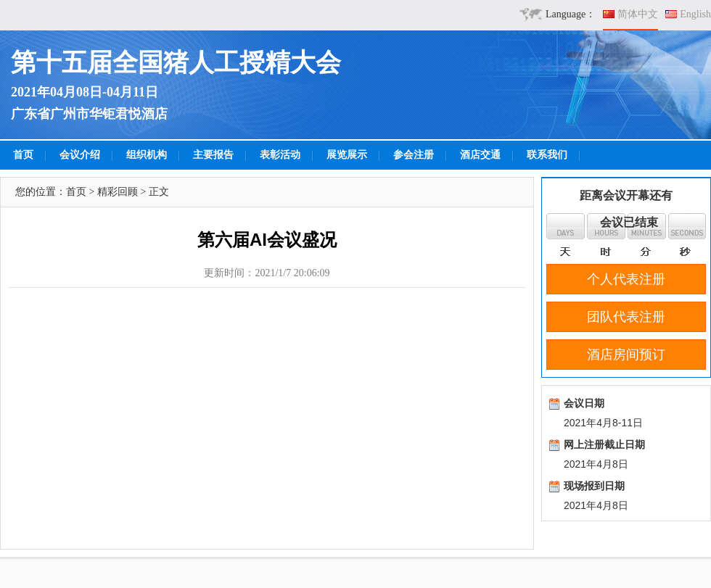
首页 (23, 155)
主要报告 (213, 155)
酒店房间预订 (626, 355)
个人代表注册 (626, 279)
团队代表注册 (626, 317)
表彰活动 (280, 155)
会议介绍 (80, 155)
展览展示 (347, 155)
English (695, 14)
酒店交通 (480, 155)
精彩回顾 (118, 192)
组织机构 (147, 155)
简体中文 (638, 14)
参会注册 (414, 155)
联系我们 (547, 155)
